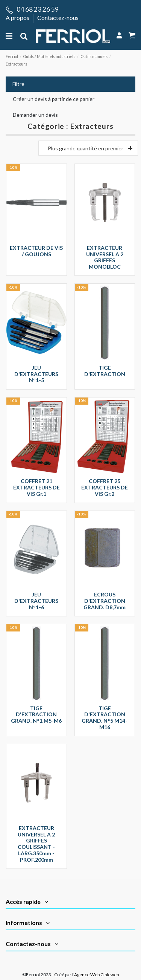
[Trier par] (88, 148)
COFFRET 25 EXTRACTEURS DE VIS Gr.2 (105, 487)
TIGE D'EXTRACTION (105, 371)
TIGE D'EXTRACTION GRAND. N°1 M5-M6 (36, 715)
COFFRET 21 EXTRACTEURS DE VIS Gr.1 (36, 487)
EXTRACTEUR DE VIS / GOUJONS (36, 251)
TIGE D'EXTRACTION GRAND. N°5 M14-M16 (105, 718)
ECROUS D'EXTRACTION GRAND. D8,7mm (105, 601)
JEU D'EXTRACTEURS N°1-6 (36, 601)
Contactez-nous (58, 18)
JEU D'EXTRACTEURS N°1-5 (36, 374)
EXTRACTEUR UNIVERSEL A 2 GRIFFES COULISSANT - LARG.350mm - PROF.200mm (36, 844)
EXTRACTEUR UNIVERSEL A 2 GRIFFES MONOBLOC (105, 257)
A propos (18, 18)
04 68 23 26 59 (38, 9)
